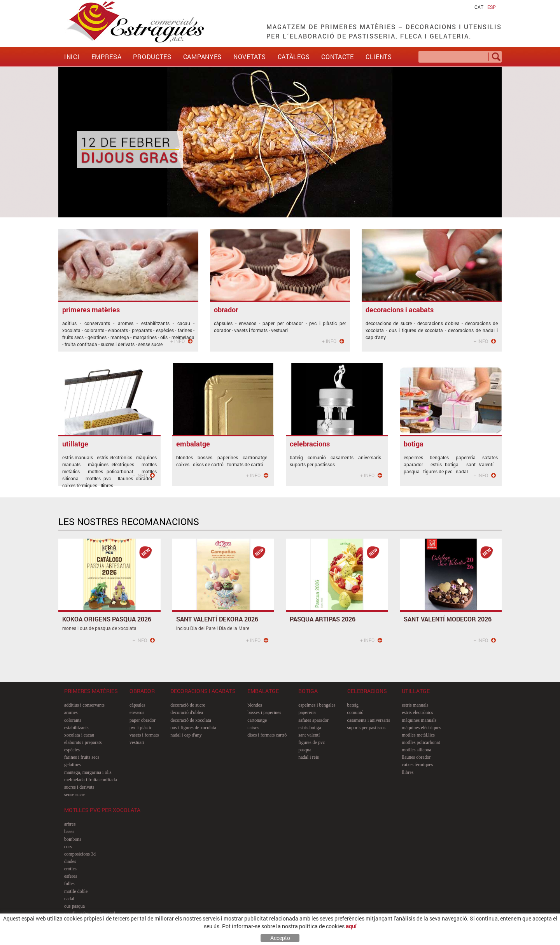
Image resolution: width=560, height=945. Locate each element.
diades (70, 861)
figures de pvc (311, 742)
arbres (70, 824)
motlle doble (76, 891)
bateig (353, 705)
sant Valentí (309, 735)
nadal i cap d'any (186, 735)
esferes (71, 876)
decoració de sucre (188, 705)
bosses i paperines (264, 712)
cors (68, 847)
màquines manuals (419, 720)
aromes (71, 712)
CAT (479, 7)
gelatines (73, 765)
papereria (307, 712)
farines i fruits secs (82, 757)
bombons (73, 839)
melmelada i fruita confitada (91, 780)
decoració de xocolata (191, 720)
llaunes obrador (416, 757)
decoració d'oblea (187, 712)
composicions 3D (80, 854)
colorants (73, 720)
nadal (69, 899)
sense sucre (75, 794)
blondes (255, 705)
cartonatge (257, 720)
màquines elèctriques (421, 728)
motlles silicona (416, 750)
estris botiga (310, 728)
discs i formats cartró (267, 735)
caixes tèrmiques (417, 765)
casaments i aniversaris (369, 720)
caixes (253, 728)
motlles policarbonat (421, 742)
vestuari (137, 742)
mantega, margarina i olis (88, 772)
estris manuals (415, 705)
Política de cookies (84, 939)
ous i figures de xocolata (193, 728)
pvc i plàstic (141, 728)
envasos (137, 712)
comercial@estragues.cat (469, 927)
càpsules (137, 705)
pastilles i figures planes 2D (90, 913)
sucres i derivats (79, 787)
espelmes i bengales (317, 705)
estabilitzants (76, 728)
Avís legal (117, 939)
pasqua (305, 750)
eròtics (70, 869)
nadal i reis (309, 757)
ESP (492, 7)
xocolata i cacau (79, 735)
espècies (72, 750)
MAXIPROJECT (451, 939)
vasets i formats (144, 735)
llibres (408, 772)
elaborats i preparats (83, 742)
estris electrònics (417, 712)
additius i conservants (84, 705)
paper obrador (143, 720)
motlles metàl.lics (418, 735)
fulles (69, 884)
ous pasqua (74, 906)
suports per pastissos (367, 728)
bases (69, 831)
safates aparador (313, 720)
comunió (355, 712)
